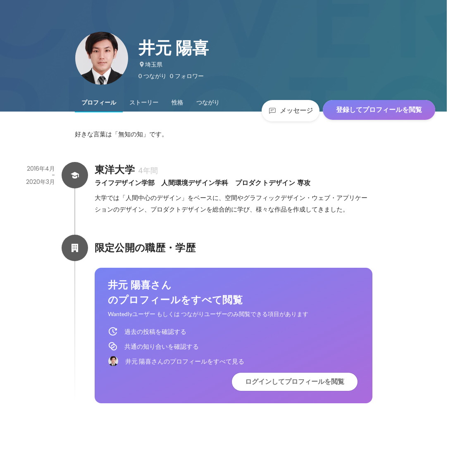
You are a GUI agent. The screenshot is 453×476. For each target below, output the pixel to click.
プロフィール (99, 102)
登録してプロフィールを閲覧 (379, 110)
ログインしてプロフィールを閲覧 (295, 382)
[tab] (99, 102)
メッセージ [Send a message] (291, 111)
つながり (208, 102)
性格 (177, 102)
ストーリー (144, 102)
